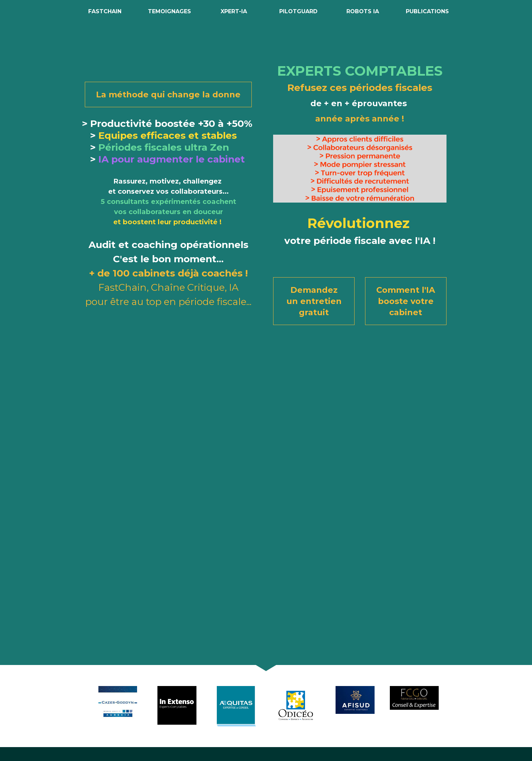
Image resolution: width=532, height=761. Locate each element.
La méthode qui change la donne (168, 94)
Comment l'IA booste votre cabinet (406, 301)
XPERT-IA (234, 11)
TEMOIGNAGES (169, 11)
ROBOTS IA (363, 11)
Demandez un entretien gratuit (314, 301)
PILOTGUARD (298, 11)
